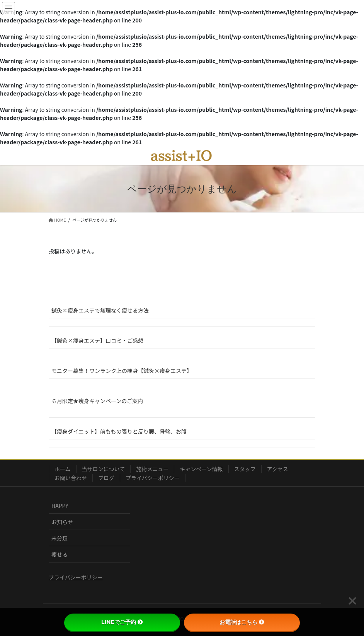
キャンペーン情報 (201, 469)
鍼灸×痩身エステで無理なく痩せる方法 (100, 310)
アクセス (278, 469)
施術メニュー (152, 469)
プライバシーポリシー (153, 478)
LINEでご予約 (122, 622)
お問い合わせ (71, 478)
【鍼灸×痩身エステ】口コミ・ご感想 (97, 340)
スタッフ (245, 469)
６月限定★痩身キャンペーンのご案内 (97, 401)
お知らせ (62, 522)
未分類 (60, 538)
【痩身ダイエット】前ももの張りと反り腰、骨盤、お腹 (119, 431)
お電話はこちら (242, 622)
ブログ (106, 478)
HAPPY (60, 506)
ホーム (63, 469)
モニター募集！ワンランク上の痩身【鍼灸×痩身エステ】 (122, 371)
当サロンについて (104, 469)
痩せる (60, 554)
